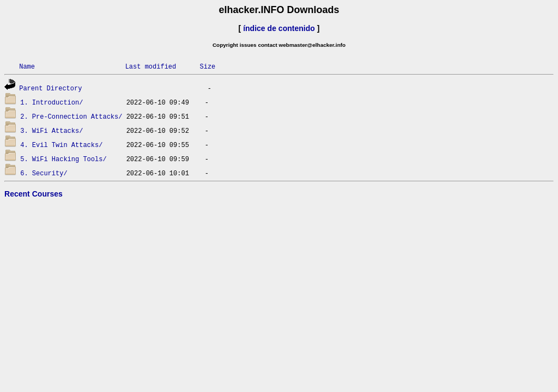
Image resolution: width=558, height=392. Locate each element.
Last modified (151, 66)
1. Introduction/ (51, 102)
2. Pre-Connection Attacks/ (71, 116)
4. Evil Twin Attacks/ (61, 145)
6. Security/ (44, 173)
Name (27, 66)
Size (207, 66)
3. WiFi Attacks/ (51, 130)
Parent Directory (50, 88)
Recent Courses (34, 194)
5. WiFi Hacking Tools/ (63, 159)
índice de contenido (279, 28)
